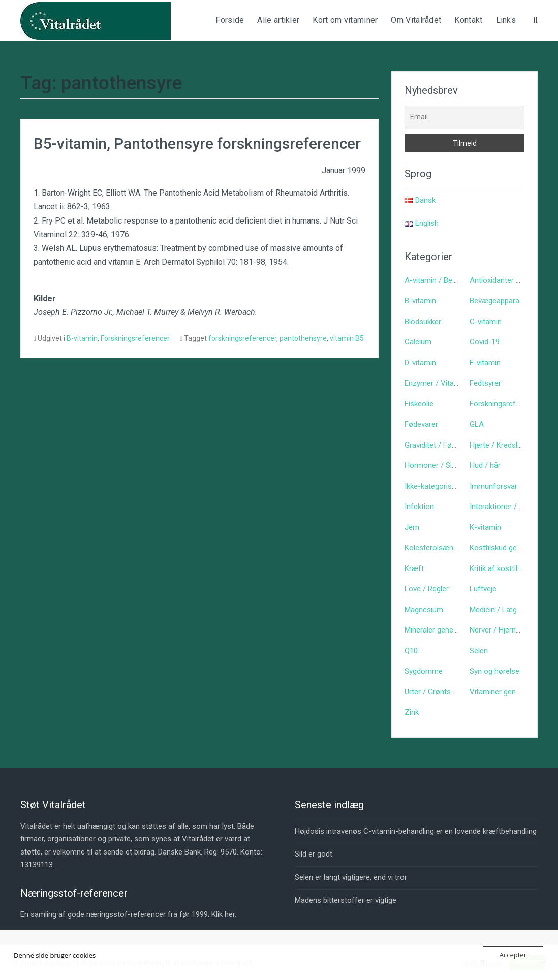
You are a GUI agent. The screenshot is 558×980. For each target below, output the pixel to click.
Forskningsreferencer (135, 338)
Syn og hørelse (494, 671)
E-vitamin (485, 363)
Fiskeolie (419, 404)
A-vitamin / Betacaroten (445, 280)
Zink (412, 712)
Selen (479, 651)
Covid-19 (485, 342)
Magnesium (424, 610)
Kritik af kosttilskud (501, 568)
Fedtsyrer (485, 383)
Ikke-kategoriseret (435, 486)
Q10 (411, 651)
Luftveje (483, 589)
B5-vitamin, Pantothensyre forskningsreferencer (197, 144)
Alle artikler (278, 20)
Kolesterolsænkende (439, 548)
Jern (412, 527)
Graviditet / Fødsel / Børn (446, 445)
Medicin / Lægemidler (505, 610)
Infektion (419, 507)
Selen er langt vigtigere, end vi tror (351, 877)
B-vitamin (82, 338)
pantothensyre (303, 338)
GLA (477, 424)
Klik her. (224, 914)
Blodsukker (423, 322)
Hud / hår (485, 465)
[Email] (464, 117)
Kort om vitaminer (345, 20)
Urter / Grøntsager (435, 692)
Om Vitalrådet (416, 20)
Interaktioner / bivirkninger (513, 507)
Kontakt (468, 20)
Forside (230, 20)
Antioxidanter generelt (506, 280)
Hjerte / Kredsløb (498, 445)
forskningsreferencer (242, 338)
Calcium (418, 342)
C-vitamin (486, 322)
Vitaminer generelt (500, 692)
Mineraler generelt (434, 630)
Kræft (414, 568)
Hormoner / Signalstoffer (447, 465)
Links (506, 20)
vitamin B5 (347, 338)
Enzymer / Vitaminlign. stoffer (455, 383)
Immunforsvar (493, 486)
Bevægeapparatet (499, 301)
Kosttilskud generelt (503, 548)
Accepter (513, 955)
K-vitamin (485, 527)
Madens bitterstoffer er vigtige (346, 900)
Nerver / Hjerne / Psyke (508, 630)
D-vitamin (420, 363)
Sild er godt (314, 854)
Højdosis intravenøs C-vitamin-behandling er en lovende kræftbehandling (416, 831)
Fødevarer (421, 424)
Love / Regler (427, 589)
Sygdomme (424, 671)
